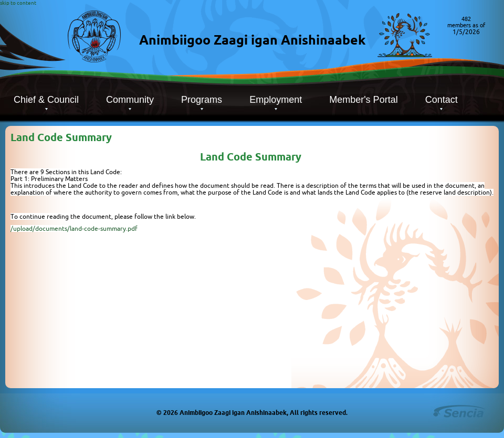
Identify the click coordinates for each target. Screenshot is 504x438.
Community (130, 100)
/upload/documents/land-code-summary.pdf (74, 228)
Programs (202, 100)
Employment (276, 100)
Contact (442, 100)
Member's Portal (363, 100)
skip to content (18, 3)
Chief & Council (46, 100)
